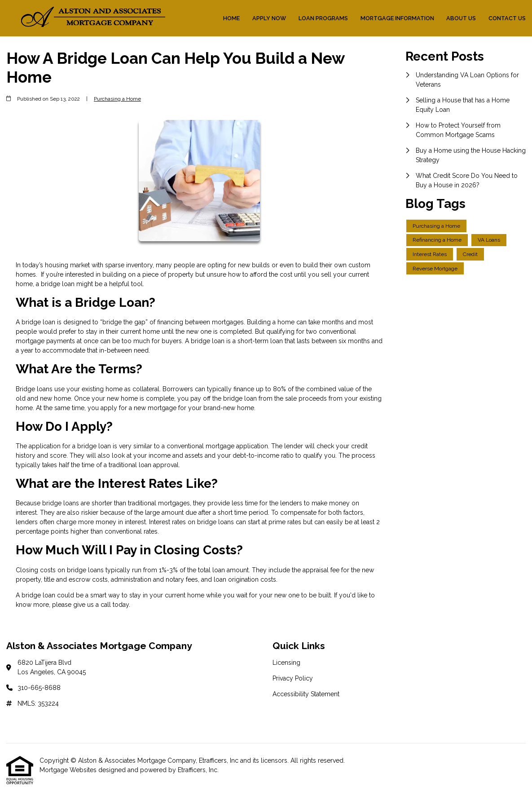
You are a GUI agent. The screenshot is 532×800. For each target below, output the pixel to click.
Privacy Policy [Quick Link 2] (293, 678)
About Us (461, 18)
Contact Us (507, 18)
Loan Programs (323, 18)
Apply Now (269, 18)
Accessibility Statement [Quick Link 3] (306, 694)
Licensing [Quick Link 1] (286, 663)
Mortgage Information (397, 18)
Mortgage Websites (69, 770)
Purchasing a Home (117, 99)
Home (231, 18)
